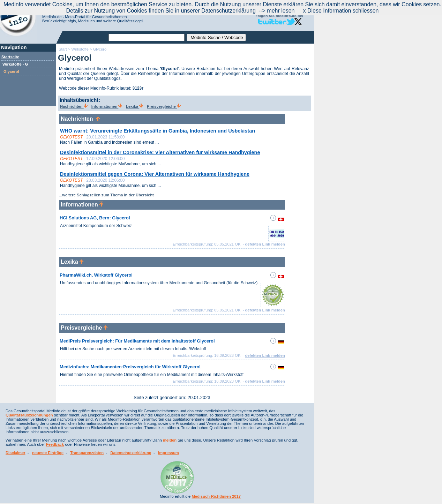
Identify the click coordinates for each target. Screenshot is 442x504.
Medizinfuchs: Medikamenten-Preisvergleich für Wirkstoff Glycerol (130, 367)
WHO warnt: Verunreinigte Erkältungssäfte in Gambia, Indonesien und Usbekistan (158, 131)
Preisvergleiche (164, 106)
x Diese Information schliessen (341, 11)
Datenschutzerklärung (131, 453)
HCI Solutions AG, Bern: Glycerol (95, 218)
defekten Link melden (265, 244)
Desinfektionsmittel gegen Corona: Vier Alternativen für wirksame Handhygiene (155, 174)
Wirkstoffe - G (15, 64)
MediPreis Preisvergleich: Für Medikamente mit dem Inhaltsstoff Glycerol (137, 341)
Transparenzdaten (87, 453)
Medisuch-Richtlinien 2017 (216, 496)
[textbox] (147, 37)
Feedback (55, 444)
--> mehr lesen (277, 11)
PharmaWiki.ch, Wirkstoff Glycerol (96, 275)
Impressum (168, 453)
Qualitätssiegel (130, 21)
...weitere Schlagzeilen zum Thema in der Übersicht (106, 195)
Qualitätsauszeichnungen (29, 415)
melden (170, 440)
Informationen (107, 106)
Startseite (10, 57)
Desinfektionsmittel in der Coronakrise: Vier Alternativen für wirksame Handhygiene (160, 152)
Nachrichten (74, 106)
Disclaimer (16, 453)
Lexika (134, 106)
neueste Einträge (48, 453)
